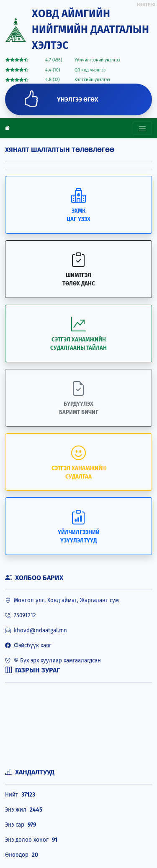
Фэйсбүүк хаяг (28, 646)
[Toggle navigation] (142, 128)
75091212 (21, 616)
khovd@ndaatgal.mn (36, 631)
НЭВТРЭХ (146, 5)
